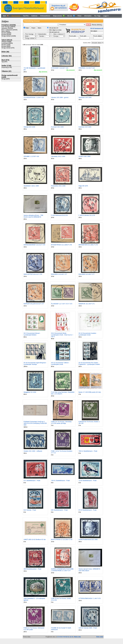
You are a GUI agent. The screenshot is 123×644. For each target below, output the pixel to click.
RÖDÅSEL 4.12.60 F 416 (87, 68)
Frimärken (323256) (9, 25)
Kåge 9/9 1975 (83, 186)
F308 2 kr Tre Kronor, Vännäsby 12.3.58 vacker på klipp (61, 422)
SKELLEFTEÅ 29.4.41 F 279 (33, 274)
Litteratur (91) (7, 56)
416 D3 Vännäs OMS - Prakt (88, 628)
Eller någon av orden (55, 30)
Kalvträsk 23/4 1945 (85, 127)
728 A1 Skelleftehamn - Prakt (60, 481)
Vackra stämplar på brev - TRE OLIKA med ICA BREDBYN (33, 216)
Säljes (27, 28)
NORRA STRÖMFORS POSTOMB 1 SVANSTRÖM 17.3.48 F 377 (62, 570)
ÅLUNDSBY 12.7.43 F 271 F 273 (62, 304)
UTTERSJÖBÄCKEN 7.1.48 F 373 (90, 598)
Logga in (106, 16)
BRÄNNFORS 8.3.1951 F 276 (88, 245)
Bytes (40, 28)
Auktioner (34, 16)
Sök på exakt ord (54, 32)
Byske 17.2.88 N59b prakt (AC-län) (90, 392)
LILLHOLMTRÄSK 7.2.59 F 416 (34, 97)
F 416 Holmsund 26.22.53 (59, 215)
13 (72, 637)
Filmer (80, 16)
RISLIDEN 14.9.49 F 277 (59, 274)
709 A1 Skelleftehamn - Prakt (88, 451)
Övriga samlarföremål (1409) (10, 76)
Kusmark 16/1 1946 (57, 127)
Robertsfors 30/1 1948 (58, 186)
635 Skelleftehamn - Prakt (59, 510)
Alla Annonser (16, 16)
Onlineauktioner (45, 16)
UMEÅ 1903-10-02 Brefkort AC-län (35, 539)
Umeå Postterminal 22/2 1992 (88, 539)
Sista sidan (100, 637)
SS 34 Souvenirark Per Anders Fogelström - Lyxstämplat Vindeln (89, 363)
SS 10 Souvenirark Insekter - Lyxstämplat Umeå (88, 334)
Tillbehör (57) (6, 71)
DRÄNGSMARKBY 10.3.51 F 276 (34, 245)
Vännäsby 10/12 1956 (58, 156)
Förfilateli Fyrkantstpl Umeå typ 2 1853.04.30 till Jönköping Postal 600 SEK (35, 423)
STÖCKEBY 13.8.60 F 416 (60, 68)
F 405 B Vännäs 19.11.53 (87, 215)
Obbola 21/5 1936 (29, 127)
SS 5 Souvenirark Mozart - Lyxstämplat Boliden (32, 334)
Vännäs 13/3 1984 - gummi (60, 97)
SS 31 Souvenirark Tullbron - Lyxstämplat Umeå (60, 363)
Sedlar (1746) (6, 66)
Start (6, 16)
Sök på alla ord (54, 28)
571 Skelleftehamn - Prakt (32, 481)
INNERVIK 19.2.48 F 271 (87, 304)
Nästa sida (77, 637)
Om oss (71, 16)
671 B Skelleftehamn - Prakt (88, 510)
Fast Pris (26, 16)
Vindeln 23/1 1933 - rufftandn (33, 451)
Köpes (33, 28)
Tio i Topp (97, 16)
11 (69, 637)
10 (67, 637)
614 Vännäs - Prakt (30, 510)
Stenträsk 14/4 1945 (85, 97)
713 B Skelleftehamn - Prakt (88, 481)
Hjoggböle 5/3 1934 (30, 392)
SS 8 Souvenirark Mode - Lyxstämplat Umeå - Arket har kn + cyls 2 (62, 335)
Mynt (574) (5, 60)
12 (70, 637)
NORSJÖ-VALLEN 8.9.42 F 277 (34, 304)
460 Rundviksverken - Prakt (32, 569)
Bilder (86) (5, 52)
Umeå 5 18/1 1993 (84, 156)
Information (88, 16)
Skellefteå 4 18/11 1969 (31, 186)
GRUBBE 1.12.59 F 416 (31, 156)
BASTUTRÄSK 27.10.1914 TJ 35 (62, 539)
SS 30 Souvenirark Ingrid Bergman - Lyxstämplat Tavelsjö (35, 363)
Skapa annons (59, 16)
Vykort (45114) (7, 40)
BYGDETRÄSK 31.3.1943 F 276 (61, 245)
